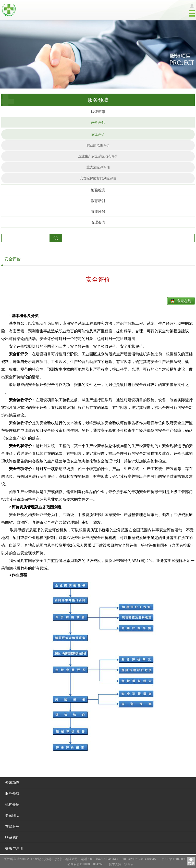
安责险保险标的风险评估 (98, 178)
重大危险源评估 (98, 167)
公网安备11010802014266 (85, 864)
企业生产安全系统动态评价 (98, 156)
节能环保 (98, 211)
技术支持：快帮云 (121, 864)
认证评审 (98, 112)
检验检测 (98, 190)
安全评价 (98, 134)
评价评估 (98, 122)
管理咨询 (98, 222)
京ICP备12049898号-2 (177, 859)
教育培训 (98, 201)
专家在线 (184, 301)
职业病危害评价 (98, 145)
